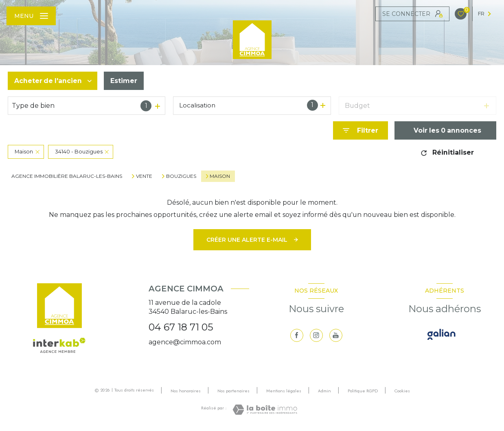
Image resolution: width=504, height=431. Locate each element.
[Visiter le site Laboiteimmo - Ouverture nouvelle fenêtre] (265, 410)
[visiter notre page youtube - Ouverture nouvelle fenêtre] (336, 335)
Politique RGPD (363, 391)
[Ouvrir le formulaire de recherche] (360, 130)
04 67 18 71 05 (181, 327)
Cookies (402, 391)
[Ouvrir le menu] (31, 16)
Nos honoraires (186, 391)
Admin (324, 391)
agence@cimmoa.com (185, 342)
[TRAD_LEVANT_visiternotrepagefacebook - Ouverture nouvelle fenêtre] (297, 335)
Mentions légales (284, 391)
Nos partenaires (233, 391)
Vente (144, 176)
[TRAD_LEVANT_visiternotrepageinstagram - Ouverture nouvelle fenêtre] (316, 335)
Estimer (124, 81)
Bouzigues (181, 176)
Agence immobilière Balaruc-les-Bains (67, 176)
